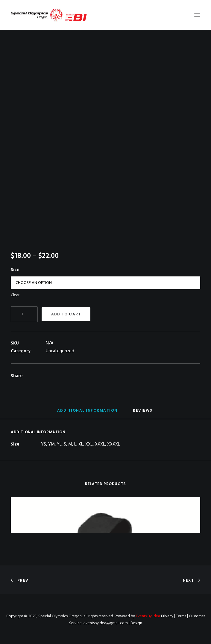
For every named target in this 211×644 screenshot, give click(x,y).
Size (15, 270)
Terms (181, 616)
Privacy (167, 616)
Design (136, 623)
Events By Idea (148, 616)
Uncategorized (60, 351)
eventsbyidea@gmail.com (106, 623)
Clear (15, 295)
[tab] (87, 413)
